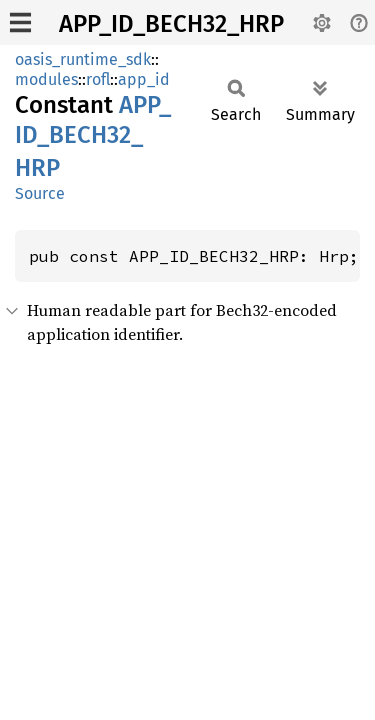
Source (40, 193)
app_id (144, 79)
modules (46, 79)
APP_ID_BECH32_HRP (171, 24)
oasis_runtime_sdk (83, 59)
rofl (98, 79)
